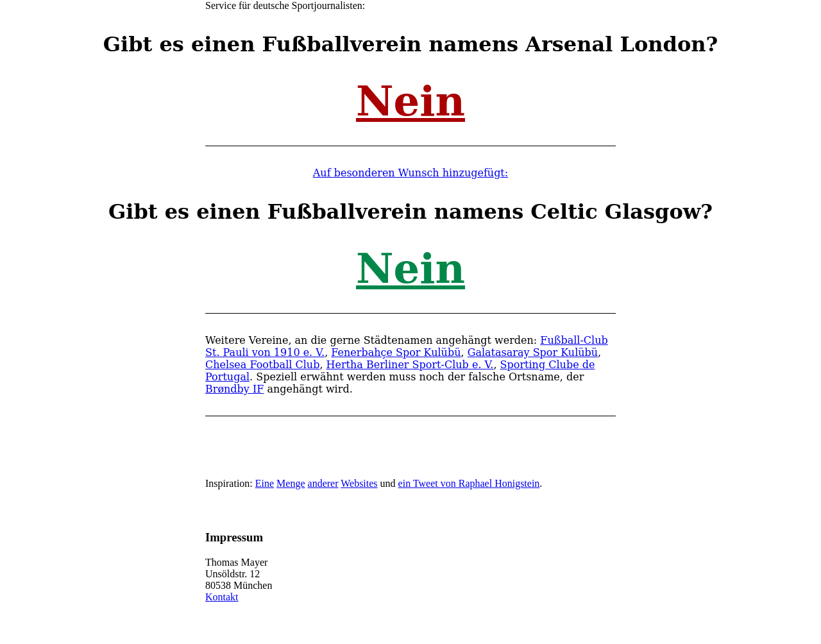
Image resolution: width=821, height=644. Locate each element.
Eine (265, 483)
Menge (291, 483)
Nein (410, 101)
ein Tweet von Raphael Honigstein (469, 483)
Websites (359, 483)
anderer (323, 483)
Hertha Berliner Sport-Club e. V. (410, 365)
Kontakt (222, 597)
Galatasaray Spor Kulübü (533, 352)
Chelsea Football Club (262, 365)
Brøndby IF (234, 389)
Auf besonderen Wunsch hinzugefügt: (410, 173)
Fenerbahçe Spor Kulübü (396, 352)
